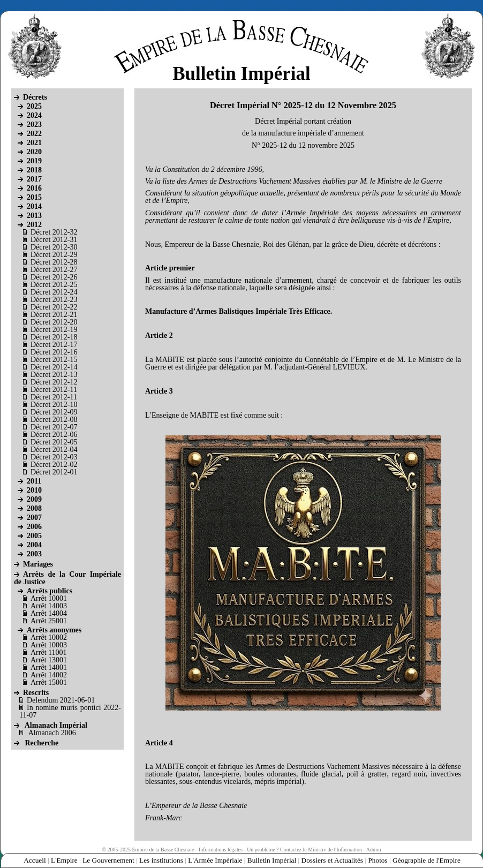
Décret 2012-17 (54, 345)
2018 (34, 170)
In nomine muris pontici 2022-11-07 (70, 711)
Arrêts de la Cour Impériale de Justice (67, 578)
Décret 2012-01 (54, 472)
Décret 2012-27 (54, 270)
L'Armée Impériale (215, 860)
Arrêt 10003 (49, 645)
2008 (34, 508)
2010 (34, 490)
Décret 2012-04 (54, 450)
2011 (34, 481)
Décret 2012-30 (54, 247)
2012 (34, 225)
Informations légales (221, 850)
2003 (34, 554)
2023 (34, 124)
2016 (34, 188)
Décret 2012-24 (54, 292)
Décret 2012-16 (54, 352)
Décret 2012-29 (54, 255)
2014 (34, 206)
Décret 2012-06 (54, 435)
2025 (34, 106)
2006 (34, 527)
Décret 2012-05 (54, 442)
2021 (34, 143)
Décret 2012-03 (54, 457)
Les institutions (161, 860)
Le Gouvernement (108, 860)
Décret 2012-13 (54, 375)
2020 (34, 152)
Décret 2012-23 (54, 300)
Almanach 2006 (52, 733)
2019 (34, 161)
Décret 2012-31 (54, 240)
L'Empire (64, 860)
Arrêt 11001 (49, 652)
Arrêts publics (50, 591)
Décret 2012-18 (54, 337)
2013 (34, 216)
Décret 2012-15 (54, 360)
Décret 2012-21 (54, 315)
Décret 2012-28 (54, 262)
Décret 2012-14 (54, 367)
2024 (34, 115)
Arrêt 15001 (49, 682)
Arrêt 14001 (49, 667)
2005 (34, 536)
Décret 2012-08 (54, 420)
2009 (34, 499)
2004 (34, 545)
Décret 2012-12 (54, 382)
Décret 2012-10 (54, 405)
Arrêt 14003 (49, 606)
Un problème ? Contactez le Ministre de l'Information (304, 850)
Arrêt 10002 (49, 637)
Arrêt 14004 (49, 613)
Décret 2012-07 (54, 427)
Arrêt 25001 (49, 621)
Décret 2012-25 (54, 285)
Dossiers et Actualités (333, 860)
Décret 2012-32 (54, 232)
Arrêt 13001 (49, 660)
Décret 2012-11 (54, 390)
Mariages (38, 564)
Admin (374, 850)
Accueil (35, 860)
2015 (34, 197)
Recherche (42, 743)
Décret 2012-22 (54, 307)
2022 (34, 134)
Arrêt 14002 (49, 675)
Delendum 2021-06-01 (61, 700)
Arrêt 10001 (49, 598)
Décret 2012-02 (54, 465)
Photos (378, 860)
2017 (34, 179)
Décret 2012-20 (54, 322)
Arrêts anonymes (54, 630)
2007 (34, 518)
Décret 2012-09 (54, 412)
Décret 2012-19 (54, 330)
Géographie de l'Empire (427, 860)
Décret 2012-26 (54, 277)
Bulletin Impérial (272, 860)
